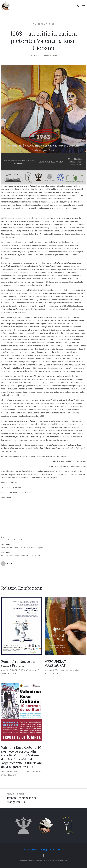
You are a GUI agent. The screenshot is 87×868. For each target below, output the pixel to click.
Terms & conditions (30, 850)
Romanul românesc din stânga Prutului (18, 663)
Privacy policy (46, 850)
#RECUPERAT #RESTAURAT (55, 663)
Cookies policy (59, 850)
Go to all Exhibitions (44, 24)
